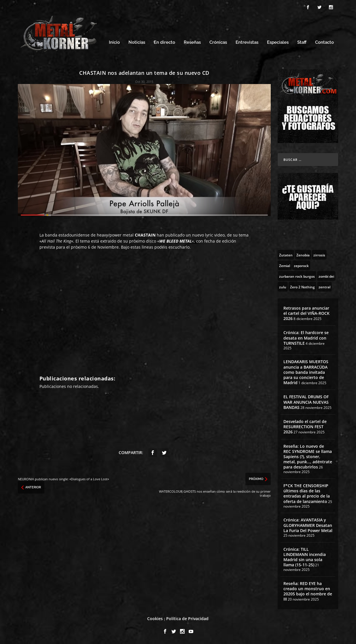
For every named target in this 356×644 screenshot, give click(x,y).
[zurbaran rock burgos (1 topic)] (297, 276)
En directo (164, 42)
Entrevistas (247, 42)
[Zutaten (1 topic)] (286, 255)
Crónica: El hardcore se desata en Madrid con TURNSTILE (306, 338)
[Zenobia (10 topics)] (303, 255)
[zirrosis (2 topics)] (319, 255)
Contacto (324, 42)
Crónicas (218, 42)
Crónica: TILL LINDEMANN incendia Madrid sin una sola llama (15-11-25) (305, 557)
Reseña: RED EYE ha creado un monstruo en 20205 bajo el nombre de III (308, 591)
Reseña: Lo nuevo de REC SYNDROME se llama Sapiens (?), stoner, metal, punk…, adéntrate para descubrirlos (308, 457)
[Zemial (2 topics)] (285, 265)
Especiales (278, 42)
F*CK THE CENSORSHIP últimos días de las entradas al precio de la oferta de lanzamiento (307, 494)
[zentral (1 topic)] (324, 287)
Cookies (155, 619)
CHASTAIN (145, 235)
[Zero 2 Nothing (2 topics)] (302, 287)
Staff (302, 42)
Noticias (137, 42)
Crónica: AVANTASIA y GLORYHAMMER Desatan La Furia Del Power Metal (308, 525)
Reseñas (192, 42)
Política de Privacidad (187, 619)
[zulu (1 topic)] (283, 287)
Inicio (114, 42)
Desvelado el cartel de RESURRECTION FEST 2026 (305, 427)
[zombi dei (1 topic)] (326, 276)
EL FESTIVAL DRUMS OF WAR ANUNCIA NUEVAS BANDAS (306, 402)
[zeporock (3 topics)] (301, 265)
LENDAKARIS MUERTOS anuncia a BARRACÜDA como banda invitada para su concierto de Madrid (306, 372)
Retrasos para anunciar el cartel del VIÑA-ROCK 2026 (306, 313)
